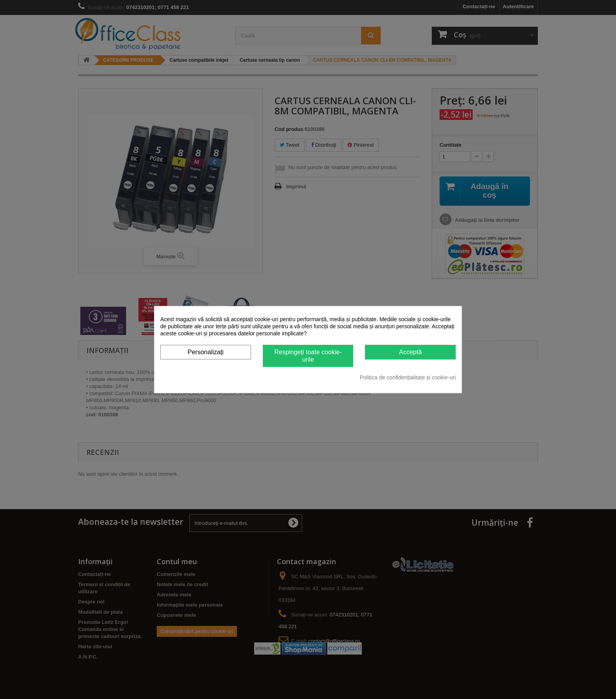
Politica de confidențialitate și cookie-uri (408, 377)
